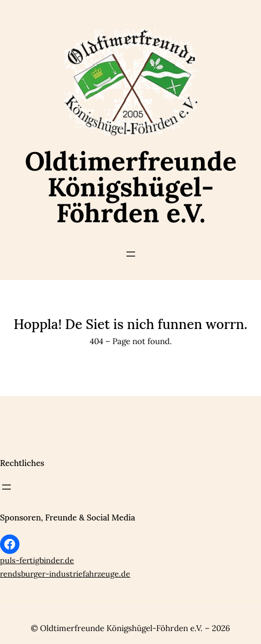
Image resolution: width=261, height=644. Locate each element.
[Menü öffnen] (131, 254)
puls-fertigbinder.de (37, 560)
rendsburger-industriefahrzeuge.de (65, 574)
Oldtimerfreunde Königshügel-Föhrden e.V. (131, 187)
